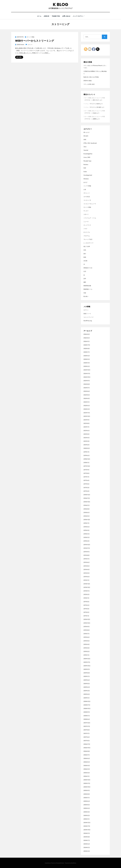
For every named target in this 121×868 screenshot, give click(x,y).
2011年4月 (86, 605)
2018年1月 (86, 463)
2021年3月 (87, 441)
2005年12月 (87, 780)
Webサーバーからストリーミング (35, 41)
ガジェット (87, 193)
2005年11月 (87, 783)
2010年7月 (87, 634)
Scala (85, 172)
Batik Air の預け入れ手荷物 (91, 77)
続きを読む (19, 57)
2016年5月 (87, 516)
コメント (30, 44)
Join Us (46, 16)
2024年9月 (87, 381)
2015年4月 (87, 534)
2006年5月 (87, 762)
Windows (86, 179)
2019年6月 (87, 455)
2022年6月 (87, 406)
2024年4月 (87, 398)
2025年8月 (87, 349)
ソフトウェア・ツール (90, 218)
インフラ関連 (87, 186)
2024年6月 (87, 391)
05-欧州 (86, 136)
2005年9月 (87, 791)
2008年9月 (87, 712)
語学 (85, 279)
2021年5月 (87, 434)
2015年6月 (87, 527)
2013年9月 (87, 591)
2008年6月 (87, 719)
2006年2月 (87, 773)
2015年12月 (87, 520)
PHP (85, 168)
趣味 (85, 282)
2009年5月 (87, 684)
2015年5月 (87, 530)
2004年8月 (87, 837)
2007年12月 (87, 723)
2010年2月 (87, 651)
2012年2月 (87, 594)
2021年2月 (87, 445)
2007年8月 (87, 730)
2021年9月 (87, 420)
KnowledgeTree (88, 154)
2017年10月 (87, 466)
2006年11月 (87, 744)
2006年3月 (87, 769)
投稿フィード (87, 314)
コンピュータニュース (90, 204)
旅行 (85, 254)
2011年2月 (86, 612)
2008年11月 (87, 705)
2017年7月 (86, 477)
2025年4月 (87, 363)
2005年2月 (87, 815)
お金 (85, 189)
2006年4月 (87, 766)
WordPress (74, 863)
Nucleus (86, 164)
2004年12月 (87, 823)
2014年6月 (87, 562)
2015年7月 (87, 523)
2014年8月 (87, 555)
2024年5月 (87, 395)
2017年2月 (87, 491)
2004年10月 (87, 830)
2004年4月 (87, 851)
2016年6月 (87, 512)
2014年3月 (87, 573)
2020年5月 (87, 448)
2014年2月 (87, 577)
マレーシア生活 (88, 239)
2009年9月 (87, 669)
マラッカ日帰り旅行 (89, 84)
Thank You (56, 16)
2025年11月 (87, 345)
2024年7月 (87, 388)
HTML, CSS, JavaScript (90, 143)
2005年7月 (87, 798)
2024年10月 (87, 377)
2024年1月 (87, 402)
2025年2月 (87, 366)
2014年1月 (86, 580)
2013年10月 (87, 587)
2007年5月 (87, 741)
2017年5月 (87, 484)
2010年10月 (87, 623)
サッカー (86, 211)
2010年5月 (87, 641)
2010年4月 (87, 644)
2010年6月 (87, 637)
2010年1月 (86, 655)
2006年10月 (87, 748)
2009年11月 (87, 662)
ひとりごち (87, 232)
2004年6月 (87, 844)
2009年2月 (87, 694)
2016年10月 (87, 502)
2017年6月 (87, 480)
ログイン (86, 310)
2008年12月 (87, 701)
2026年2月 (87, 338)
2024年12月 (87, 370)
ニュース (86, 222)
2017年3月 (87, 488)
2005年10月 (87, 787)
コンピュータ (87, 200)
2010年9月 (87, 627)
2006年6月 (87, 758)
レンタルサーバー (89, 243)
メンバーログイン (79, 16)
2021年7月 (87, 427)
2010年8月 (87, 630)
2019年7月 (87, 452)
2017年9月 (87, 470)
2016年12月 (87, 495)
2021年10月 (87, 416)
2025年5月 (87, 359)
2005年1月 (87, 819)
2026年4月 (87, 334)
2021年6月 (87, 431)
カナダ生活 (87, 197)
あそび (85, 182)
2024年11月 (87, 374)
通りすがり (96, 100)
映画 (85, 257)
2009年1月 (87, 698)
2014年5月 (87, 566)
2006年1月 (87, 776)
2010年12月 (87, 619)
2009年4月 (87, 687)
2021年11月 (87, 413)
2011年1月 (86, 616)
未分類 (85, 261)
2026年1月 (87, 341)
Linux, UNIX (87, 157)
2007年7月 (87, 734)
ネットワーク (87, 225)
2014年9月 (87, 552)
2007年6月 (87, 737)
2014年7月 (87, 559)
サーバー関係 (31, 37)
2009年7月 (87, 676)
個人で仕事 (87, 246)
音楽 (85, 293)
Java (85, 147)
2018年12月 (87, 459)
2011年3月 (86, 609)
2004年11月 (87, 826)
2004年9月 (87, 833)
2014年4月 (87, 570)
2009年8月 (87, 673)
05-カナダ (86, 132)
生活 (85, 271)
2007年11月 (87, 726)
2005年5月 (87, 805)
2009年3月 (87, 691)
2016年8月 (87, 509)
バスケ (85, 229)
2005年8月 (87, 794)
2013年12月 (87, 584)
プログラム (87, 236)
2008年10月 (87, 708)
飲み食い (86, 296)
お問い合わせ (67, 16)
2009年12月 (87, 659)
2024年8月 (87, 384)
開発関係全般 (87, 286)
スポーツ (86, 214)
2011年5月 (86, 602)
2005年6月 (87, 801)
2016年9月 (87, 505)
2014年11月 (87, 548)
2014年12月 (87, 545)
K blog (60, 4)
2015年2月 (87, 541)
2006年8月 (87, 751)
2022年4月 (87, 409)
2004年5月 (87, 848)
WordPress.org (88, 321)
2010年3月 (87, 648)
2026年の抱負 (88, 81)
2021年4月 (87, 438)
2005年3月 (87, 812)
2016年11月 (87, 498)
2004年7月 (87, 840)
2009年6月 (87, 680)
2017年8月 (87, 473)
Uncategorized (88, 175)
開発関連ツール (88, 289)
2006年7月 (87, 755)
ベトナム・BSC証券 (89, 104)
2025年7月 (87, 352)
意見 (85, 250)
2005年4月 (87, 808)
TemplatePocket (60, 863)
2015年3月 (87, 537)
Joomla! (86, 150)
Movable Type (87, 161)
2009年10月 (87, 666)
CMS (85, 140)
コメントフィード (89, 317)
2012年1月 (86, 598)
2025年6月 (87, 356)
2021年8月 (87, 423)
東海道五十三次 (88, 268)
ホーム (39, 16)
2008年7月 (87, 716)
